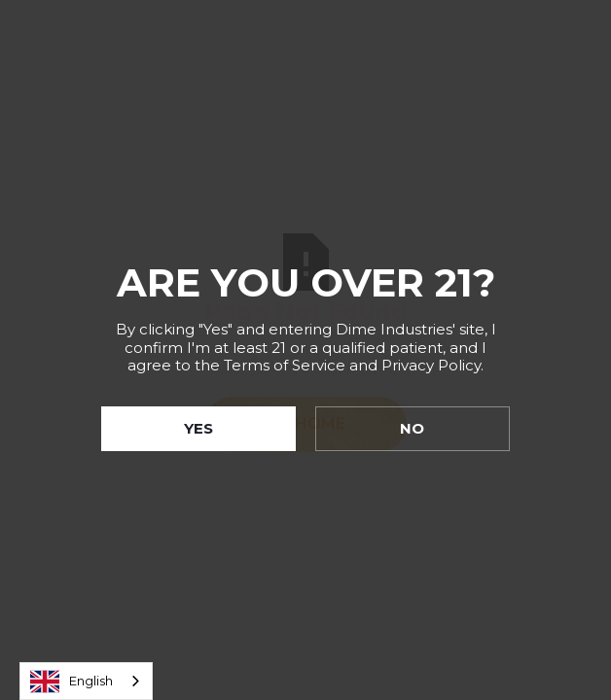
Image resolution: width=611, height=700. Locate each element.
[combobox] (86, 681)
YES (198, 428)
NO (412, 428)
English (72, 682)
